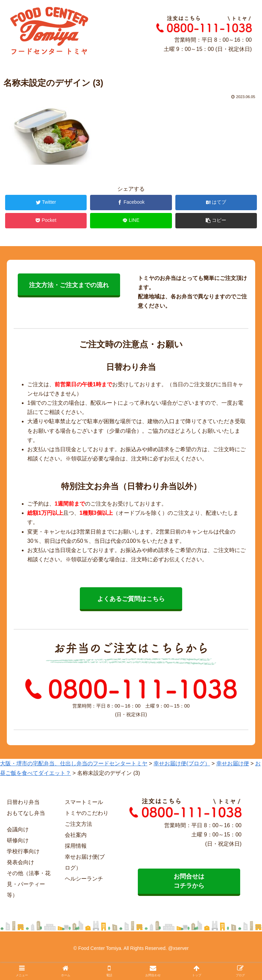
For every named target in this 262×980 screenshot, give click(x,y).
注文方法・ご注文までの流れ (69, 285)
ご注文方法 (78, 824)
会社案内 (76, 835)
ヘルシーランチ (84, 879)
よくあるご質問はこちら (131, 599)
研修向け (18, 840)
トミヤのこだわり (87, 813)
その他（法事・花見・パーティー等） (29, 884)
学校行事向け (23, 851)
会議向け (18, 829)
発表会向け (20, 862)
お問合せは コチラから (189, 881)
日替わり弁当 (23, 802)
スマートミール (84, 802)
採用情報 (76, 846)
